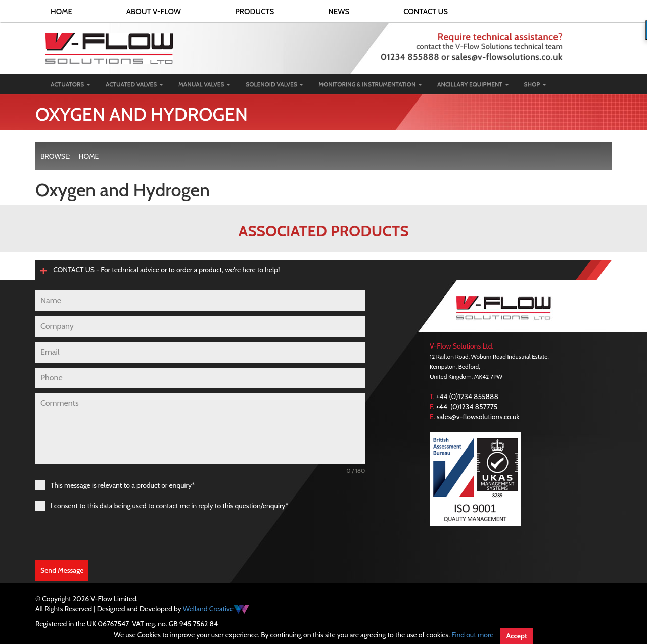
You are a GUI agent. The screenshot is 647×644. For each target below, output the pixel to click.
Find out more (472, 635)
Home (61, 12)
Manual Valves (204, 84)
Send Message (62, 570)
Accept (517, 636)
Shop (535, 84)
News (339, 12)
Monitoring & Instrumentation (370, 84)
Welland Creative (216, 609)
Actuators (71, 84)
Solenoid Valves (274, 84)
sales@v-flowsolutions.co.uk (478, 417)
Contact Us (426, 12)
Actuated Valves (134, 84)
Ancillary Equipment (473, 84)
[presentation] (112, 535)
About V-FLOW (154, 12)
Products (255, 12)
